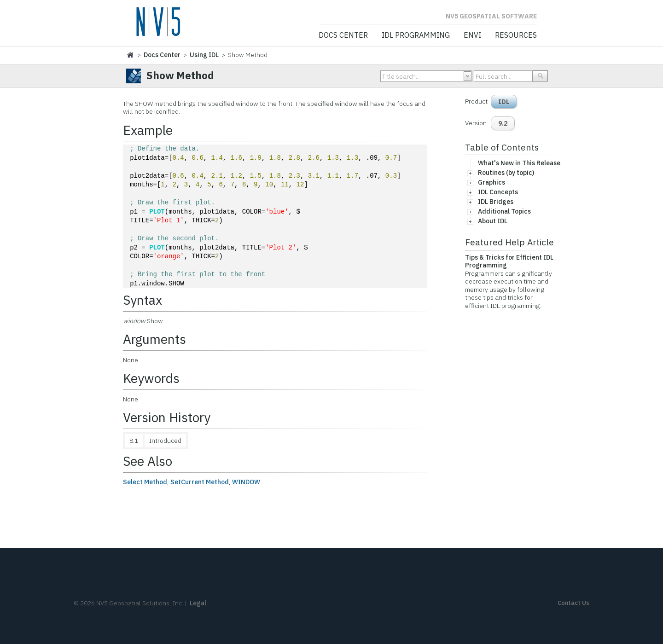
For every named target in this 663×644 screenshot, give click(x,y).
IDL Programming (416, 35)
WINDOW (246, 482)
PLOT (157, 212)
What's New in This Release (519, 163)
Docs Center (343, 35)
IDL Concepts (498, 192)
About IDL (493, 221)
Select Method (145, 482)
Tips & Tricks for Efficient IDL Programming (509, 261)
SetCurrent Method (200, 482)
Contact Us (573, 603)
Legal (198, 603)
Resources (516, 35)
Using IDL (204, 55)
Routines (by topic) (506, 173)
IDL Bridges (496, 202)
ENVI (472, 35)
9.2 (503, 123)
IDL (504, 102)
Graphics (491, 182)
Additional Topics (504, 211)
